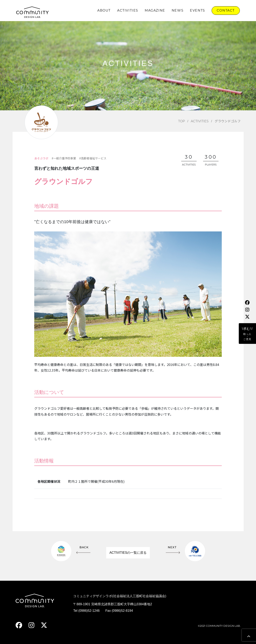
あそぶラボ (41, 158)
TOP (182, 121)
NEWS (178, 10)
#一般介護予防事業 (64, 158)
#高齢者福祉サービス (93, 158)
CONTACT (226, 10)
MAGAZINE (155, 10)
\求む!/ (247, 334)
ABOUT (104, 10)
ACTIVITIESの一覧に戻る (128, 553)
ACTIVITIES (128, 10)
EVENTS (198, 10)
